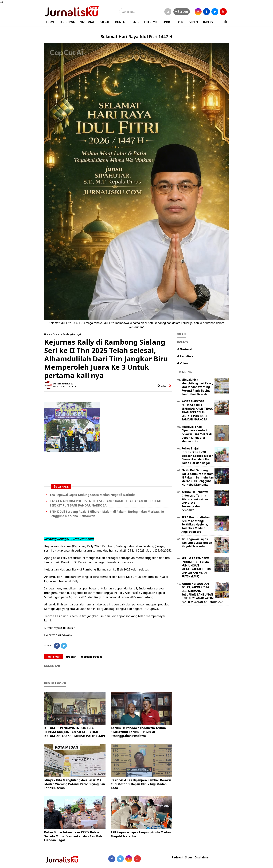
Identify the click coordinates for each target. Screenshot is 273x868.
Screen (182, 11)
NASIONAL (87, 22)
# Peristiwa (185, 356)
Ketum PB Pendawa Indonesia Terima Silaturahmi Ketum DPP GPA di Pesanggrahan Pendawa (138, 732)
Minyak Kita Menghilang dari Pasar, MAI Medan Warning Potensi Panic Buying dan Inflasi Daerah (75, 784)
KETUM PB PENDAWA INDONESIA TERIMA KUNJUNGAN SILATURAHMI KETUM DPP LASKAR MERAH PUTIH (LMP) (75, 732)
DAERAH (105, 22)
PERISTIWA (67, 22)
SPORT (167, 22)
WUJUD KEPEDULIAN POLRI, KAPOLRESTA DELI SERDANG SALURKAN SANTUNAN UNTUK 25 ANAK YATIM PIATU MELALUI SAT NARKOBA (202, 593)
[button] (225, 20)
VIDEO (194, 22)
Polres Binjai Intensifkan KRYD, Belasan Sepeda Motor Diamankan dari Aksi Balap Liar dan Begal (74, 836)
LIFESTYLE (151, 22)
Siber (189, 857)
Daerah (57, 334)
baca (162, 386)
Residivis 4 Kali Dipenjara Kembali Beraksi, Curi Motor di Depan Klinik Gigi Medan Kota (141, 784)
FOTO (181, 22)
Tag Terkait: (54, 657)
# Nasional (185, 349)
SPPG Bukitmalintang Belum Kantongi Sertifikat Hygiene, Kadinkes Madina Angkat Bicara (196, 525)
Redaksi (177, 857)
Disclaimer (202, 857)
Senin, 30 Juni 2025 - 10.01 (65, 386)
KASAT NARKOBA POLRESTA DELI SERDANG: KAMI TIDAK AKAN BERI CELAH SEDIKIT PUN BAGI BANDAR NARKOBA (106, 503)
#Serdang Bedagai (92, 657)
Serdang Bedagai (72, 334)
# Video (182, 363)
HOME (50, 22)
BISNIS (134, 22)
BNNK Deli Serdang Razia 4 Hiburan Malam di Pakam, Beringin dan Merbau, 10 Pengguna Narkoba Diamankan (198, 477)
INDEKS (208, 22)
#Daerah (71, 657)
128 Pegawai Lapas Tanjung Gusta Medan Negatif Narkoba (93, 495)
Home (47, 334)
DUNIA (120, 22)
